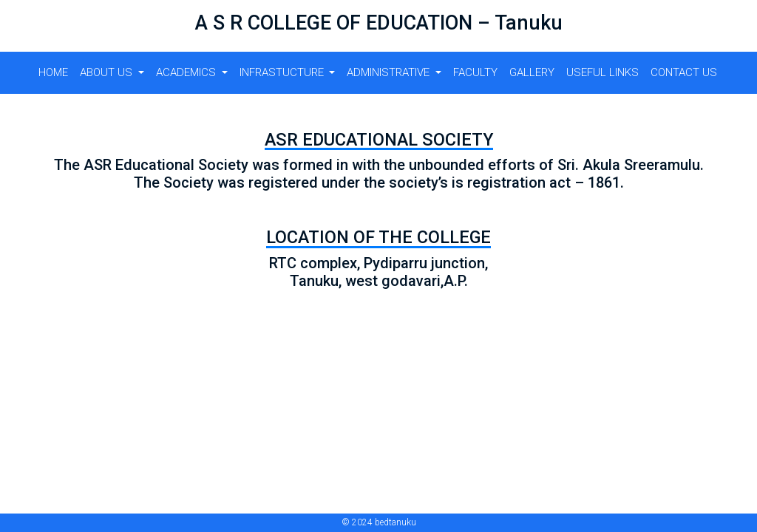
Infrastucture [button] (283, 72)
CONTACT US (684, 72)
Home (53, 72)
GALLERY (532, 72)
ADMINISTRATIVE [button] (390, 72)
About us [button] (108, 72)
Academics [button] (187, 72)
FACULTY (475, 72)
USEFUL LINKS (602, 72)
